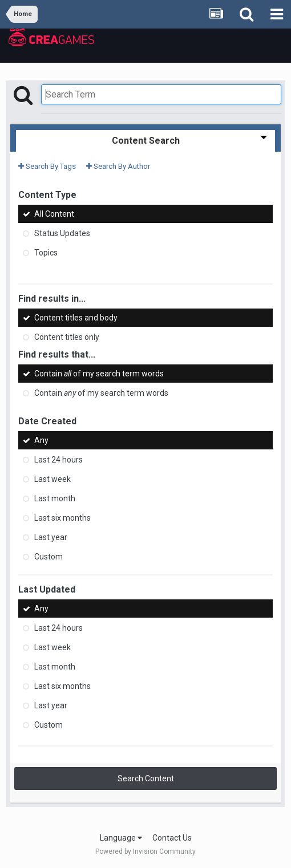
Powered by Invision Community (145, 851)
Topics (46, 253)
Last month (55, 498)
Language (121, 838)
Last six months (62, 518)
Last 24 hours (58, 460)
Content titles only (67, 337)
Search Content (146, 778)
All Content (54, 214)
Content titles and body (76, 318)
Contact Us (172, 838)
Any (41, 440)
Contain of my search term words (99, 374)
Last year (51, 537)
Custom (48, 557)
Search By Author (118, 166)
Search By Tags (47, 166)
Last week (52, 479)
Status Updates (62, 233)
